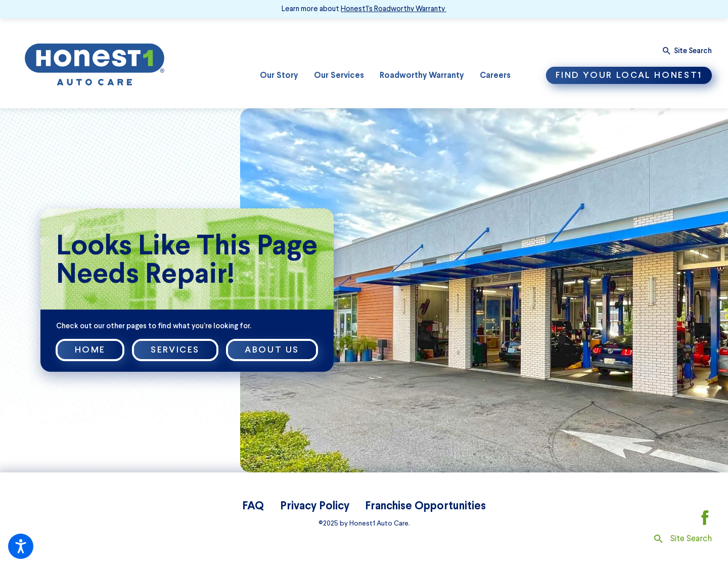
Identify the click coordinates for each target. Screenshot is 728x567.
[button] (21, 546)
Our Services (339, 75)
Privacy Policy (315, 505)
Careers (495, 75)
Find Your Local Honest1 (629, 75)
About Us (272, 350)
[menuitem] (279, 76)
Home (90, 350)
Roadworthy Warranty (422, 75)
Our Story (279, 75)
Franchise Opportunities (425, 505)
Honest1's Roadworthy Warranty (393, 9)
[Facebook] (705, 518)
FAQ (253, 505)
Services (175, 350)
